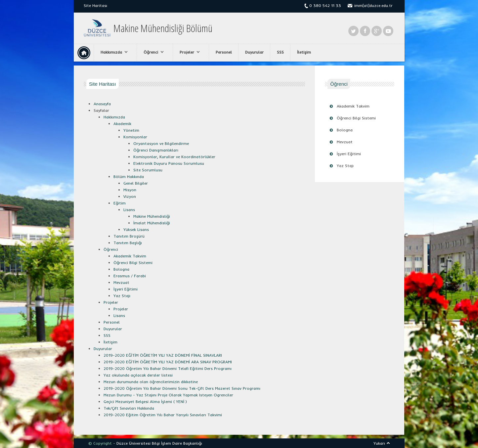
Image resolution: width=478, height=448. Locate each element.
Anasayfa (102, 104)
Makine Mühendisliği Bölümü (163, 28)
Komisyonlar (135, 137)
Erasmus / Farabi (130, 276)
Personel (224, 52)
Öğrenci (152, 52)
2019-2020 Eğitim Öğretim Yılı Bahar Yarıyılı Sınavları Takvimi (163, 415)
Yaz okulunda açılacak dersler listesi (138, 375)
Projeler (188, 52)
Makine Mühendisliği (152, 216)
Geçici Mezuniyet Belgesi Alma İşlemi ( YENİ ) (145, 402)
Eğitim (120, 203)
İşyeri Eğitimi (349, 154)
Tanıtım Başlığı (128, 243)
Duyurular (254, 52)
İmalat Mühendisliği (152, 223)
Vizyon (130, 196)
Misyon (130, 190)
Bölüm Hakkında (129, 177)
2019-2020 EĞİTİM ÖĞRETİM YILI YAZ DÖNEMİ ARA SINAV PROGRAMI (168, 362)
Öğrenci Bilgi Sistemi (356, 118)
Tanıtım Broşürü (129, 236)
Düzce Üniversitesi (133, 443)
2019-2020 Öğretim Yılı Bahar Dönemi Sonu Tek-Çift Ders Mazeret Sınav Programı (182, 388)
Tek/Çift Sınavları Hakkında (129, 408)
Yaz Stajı (345, 166)
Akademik (122, 124)
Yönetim (131, 130)
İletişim (304, 52)
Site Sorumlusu (148, 170)
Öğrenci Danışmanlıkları (156, 150)
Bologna (345, 130)
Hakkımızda (112, 52)
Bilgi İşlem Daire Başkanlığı (177, 443)
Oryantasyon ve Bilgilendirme (161, 143)
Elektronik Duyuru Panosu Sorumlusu (169, 163)
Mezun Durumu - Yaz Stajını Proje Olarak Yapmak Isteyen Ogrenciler (168, 395)
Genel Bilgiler (136, 183)
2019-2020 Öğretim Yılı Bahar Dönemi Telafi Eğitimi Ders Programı (168, 368)
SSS (280, 52)
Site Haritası (95, 5)
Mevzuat (345, 142)
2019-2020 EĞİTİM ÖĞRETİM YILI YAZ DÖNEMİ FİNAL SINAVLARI (163, 355)
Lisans (129, 210)
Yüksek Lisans (136, 229)
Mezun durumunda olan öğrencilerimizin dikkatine (151, 382)
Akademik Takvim (353, 106)
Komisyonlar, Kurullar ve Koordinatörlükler (174, 157)
